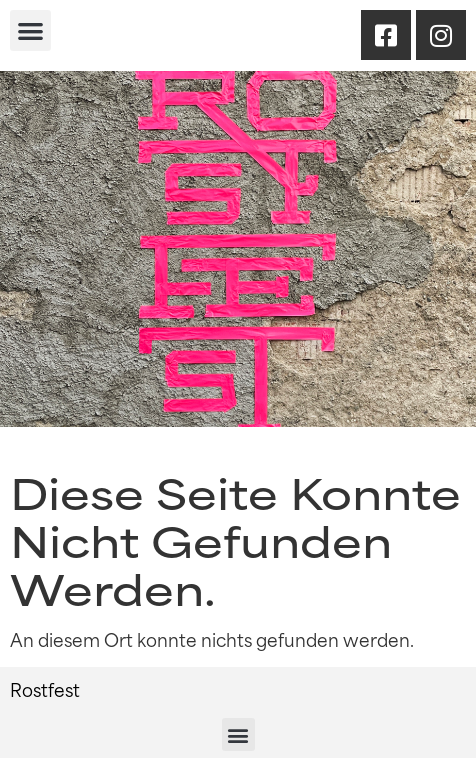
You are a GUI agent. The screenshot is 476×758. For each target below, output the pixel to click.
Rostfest (45, 689)
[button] (30, 30)
